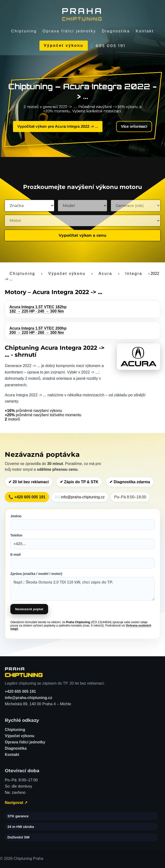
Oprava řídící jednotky (69, 31)
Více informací (131, 127)
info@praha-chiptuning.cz (29, 698)
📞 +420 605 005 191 (27, 497)
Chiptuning (24, 31)
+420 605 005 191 (20, 691)
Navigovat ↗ (16, 803)
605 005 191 (111, 46)
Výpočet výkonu (64, 45)
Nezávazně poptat (29, 609)
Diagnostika (116, 31)
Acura (105, 274)
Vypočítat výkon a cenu (82, 235)
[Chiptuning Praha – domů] (24, 672)
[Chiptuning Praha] (82, 14)
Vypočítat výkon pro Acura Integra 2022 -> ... (59, 126)
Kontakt (145, 31)
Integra (134, 274)
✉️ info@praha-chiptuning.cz (80, 497)
